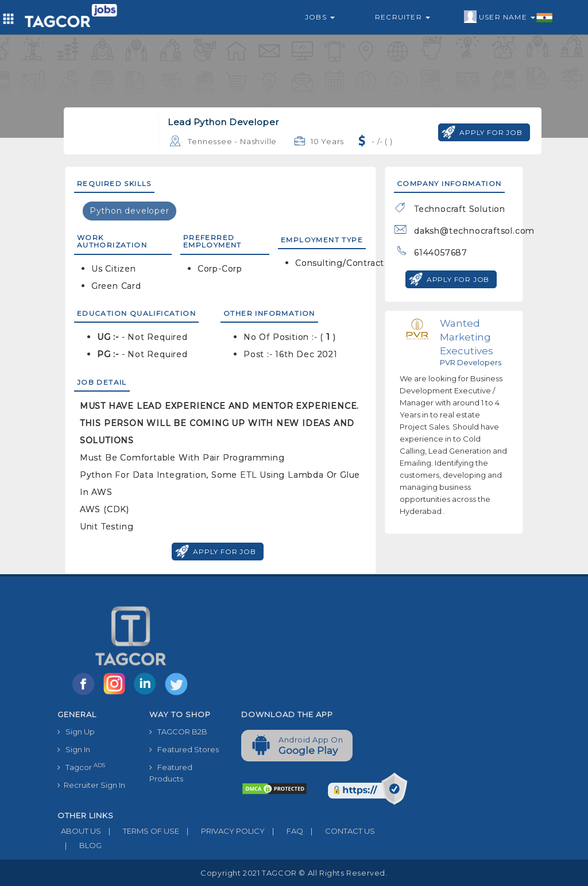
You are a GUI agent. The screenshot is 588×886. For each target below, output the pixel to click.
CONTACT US (339, 831)
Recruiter (403, 17)
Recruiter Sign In (91, 785)
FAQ (284, 831)
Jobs (320, 17)
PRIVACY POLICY (222, 831)
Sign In (74, 749)
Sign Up (76, 732)
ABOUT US (79, 831)
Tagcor (81, 767)
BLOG (80, 845)
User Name (508, 17)
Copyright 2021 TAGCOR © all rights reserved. (294, 873)
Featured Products (171, 773)
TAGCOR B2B (178, 732)
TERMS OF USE (140, 831)
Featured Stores (184, 749)
